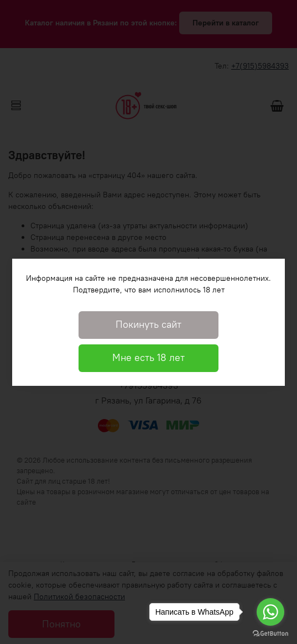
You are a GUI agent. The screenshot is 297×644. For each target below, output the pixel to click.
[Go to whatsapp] (270, 612)
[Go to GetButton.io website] (270, 633)
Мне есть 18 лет (148, 358)
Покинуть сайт (148, 324)
